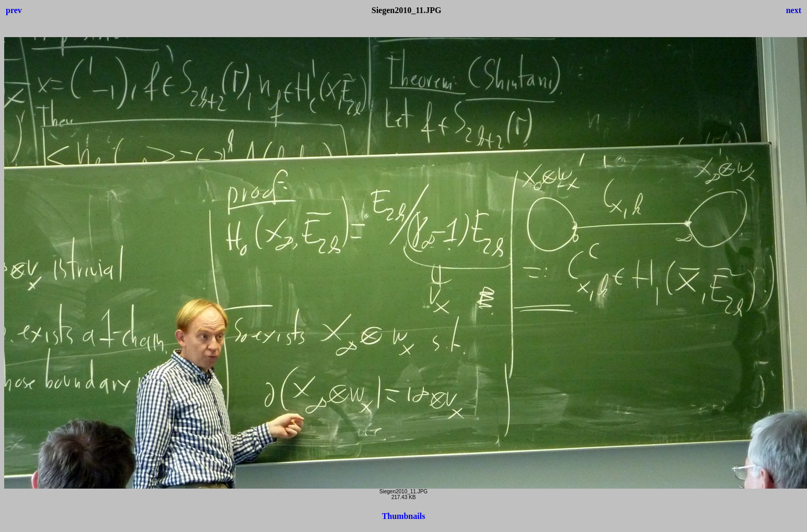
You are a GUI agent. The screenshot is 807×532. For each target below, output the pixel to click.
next (794, 10)
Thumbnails (404, 516)
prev (14, 10)
